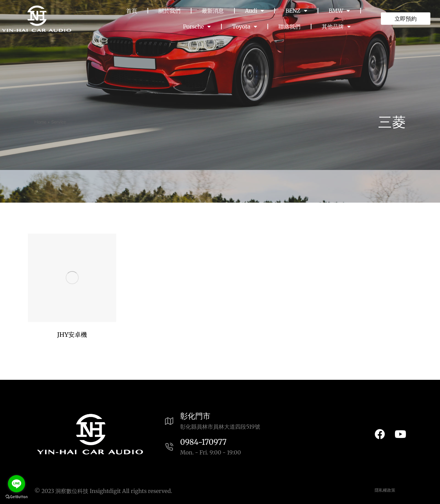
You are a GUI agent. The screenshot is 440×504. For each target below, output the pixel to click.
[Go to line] (16, 484)
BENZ (296, 11)
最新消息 (213, 11)
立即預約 (406, 19)
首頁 (132, 11)
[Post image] (72, 278)
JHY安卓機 (72, 335)
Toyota (245, 26)
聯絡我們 (289, 26)
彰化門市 (195, 416)
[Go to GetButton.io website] (16, 497)
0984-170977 (203, 442)
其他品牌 (336, 26)
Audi (255, 11)
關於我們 (169, 11)
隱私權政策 (385, 490)
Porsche (197, 26)
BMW (339, 11)
